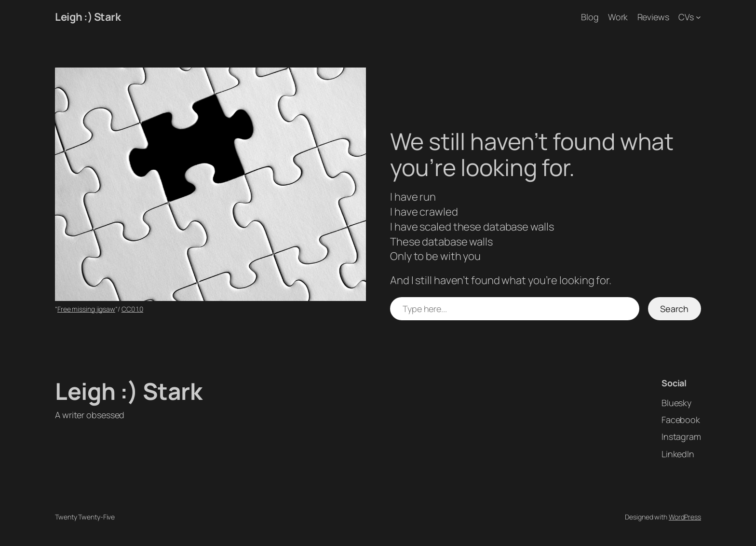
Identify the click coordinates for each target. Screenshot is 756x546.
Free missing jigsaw (86, 309)
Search (674, 309)
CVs (686, 17)
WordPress (685, 517)
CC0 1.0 (132, 309)
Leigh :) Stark (88, 17)
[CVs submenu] (698, 17)
